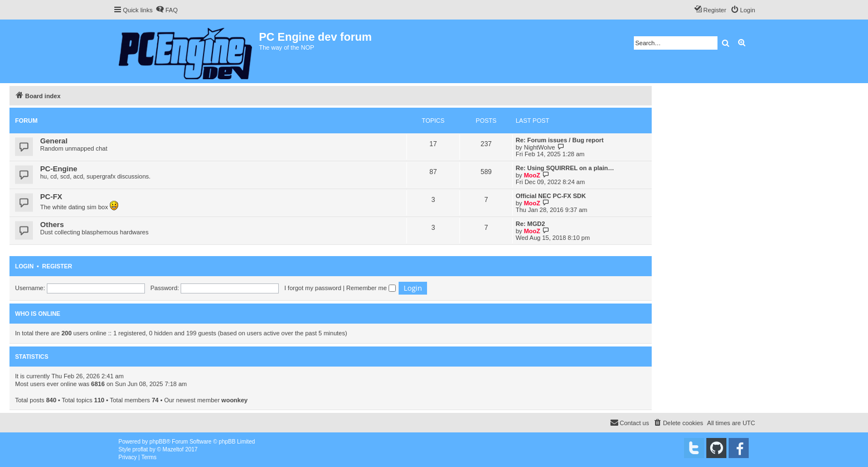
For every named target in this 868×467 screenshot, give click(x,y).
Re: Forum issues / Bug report (560, 140)
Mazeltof (173, 449)
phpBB (158, 442)
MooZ (532, 175)
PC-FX (51, 197)
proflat (140, 449)
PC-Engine (59, 169)
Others (52, 225)
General (54, 141)
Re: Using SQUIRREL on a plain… (565, 168)
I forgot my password (313, 288)
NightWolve (540, 147)
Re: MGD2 (530, 224)
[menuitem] (167, 10)
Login (24, 266)
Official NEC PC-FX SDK (551, 196)
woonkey (234, 400)
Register (57, 266)
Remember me (371, 288)
